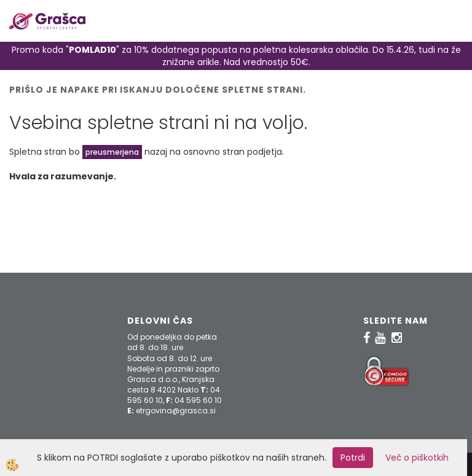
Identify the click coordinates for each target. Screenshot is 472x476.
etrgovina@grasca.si (176, 411)
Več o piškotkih (417, 458)
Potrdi (353, 458)
